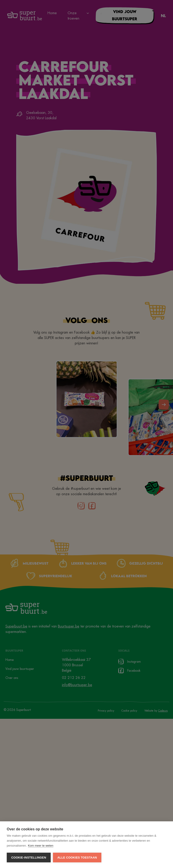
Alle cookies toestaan (77, 858)
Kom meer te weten (41, 846)
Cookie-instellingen (29, 858)
